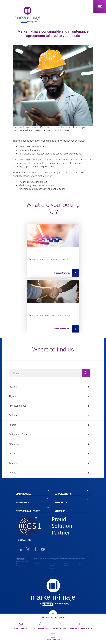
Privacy (37, 564)
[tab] (33, 492)
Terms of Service (68, 567)
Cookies (80, 564)
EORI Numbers (39, 567)
